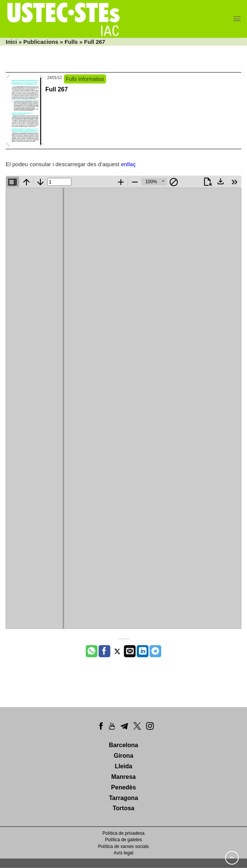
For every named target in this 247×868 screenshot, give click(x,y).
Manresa (124, 777)
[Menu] (237, 19)
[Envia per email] (130, 651)
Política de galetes (123, 840)
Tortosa (123, 808)
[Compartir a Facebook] (104, 651)
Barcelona (123, 745)
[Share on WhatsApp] (92, 651)
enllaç (128, 164)
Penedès (123, 787)
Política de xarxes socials (124, 846)
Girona (123, 756)
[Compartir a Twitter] (117, 651)
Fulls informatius (85, 79)
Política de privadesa (123, 833)
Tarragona (123, 798)
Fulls (71, 42)
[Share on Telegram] (155, 651)
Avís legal (123, 853)
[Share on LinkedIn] (143, 651)
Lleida (123, 766)
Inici (11, 42)
